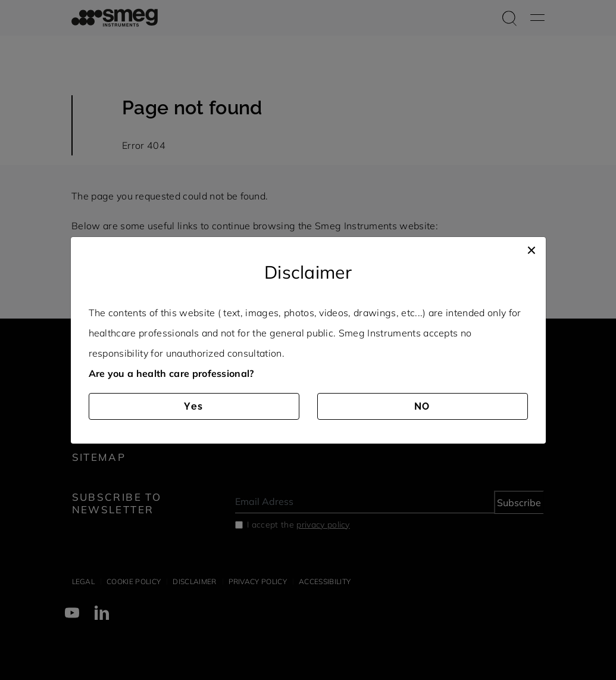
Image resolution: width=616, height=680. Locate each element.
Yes (194, 406)
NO (423, 406)
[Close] (531, 249)
